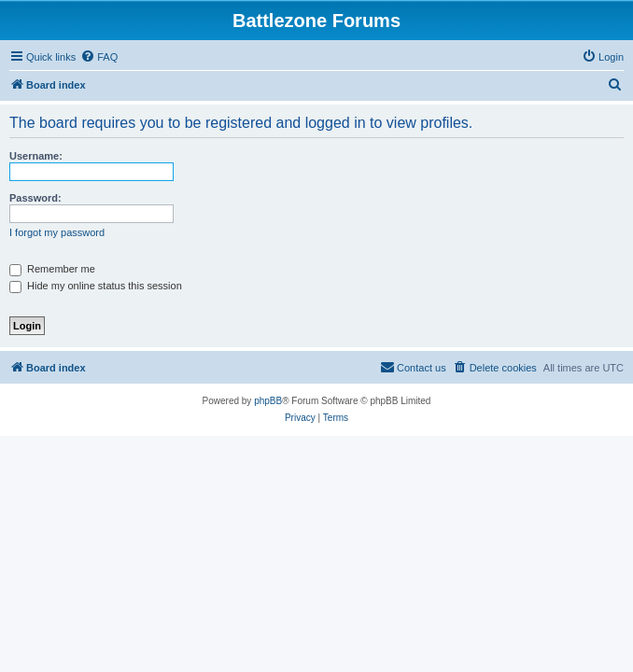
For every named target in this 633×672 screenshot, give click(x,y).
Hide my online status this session (96, 286)
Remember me (52, 269)
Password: (35, 198)
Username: (36, 156)
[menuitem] (99, 57)
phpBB (268, 401)
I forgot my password (57, 232)
